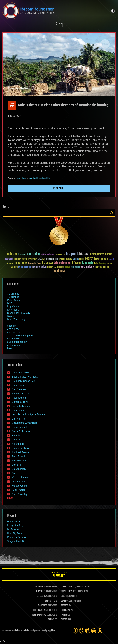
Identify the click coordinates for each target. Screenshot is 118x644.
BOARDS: (64, 601)
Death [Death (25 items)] (44, 259)
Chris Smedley (20, 494)
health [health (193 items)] (89, 259)
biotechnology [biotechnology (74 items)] (97, 254)
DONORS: (49, 601)
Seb (14, 473)
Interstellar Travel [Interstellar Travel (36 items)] (35, 263)
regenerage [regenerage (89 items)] (25, 267)
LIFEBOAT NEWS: (68, 587)
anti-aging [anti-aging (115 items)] (33, 254)
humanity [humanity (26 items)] (112, 259)
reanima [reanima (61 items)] (14, 267)
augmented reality (17, 342)
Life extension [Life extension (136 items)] (63, 263)
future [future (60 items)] (69, 259)
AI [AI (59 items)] (16, 254)
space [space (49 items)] (67, 267)
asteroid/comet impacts (20, 336)
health (36, 178)
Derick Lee (17, 440)
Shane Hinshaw (20, 448)
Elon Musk (13, 310)
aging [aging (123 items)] (11, 254)
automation (14, 345)
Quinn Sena (18, 385)
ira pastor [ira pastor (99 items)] (48, 263)
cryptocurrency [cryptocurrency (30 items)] (32, 259)
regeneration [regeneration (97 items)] (39, 267)
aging (10, 323)
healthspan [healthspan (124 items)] (101, 259)
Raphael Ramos (20, 452)
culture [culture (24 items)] (40, 259)
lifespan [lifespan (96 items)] (77, 263)
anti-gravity (13, 329)
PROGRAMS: (66, 610)
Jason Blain (18, 482)
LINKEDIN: (40, 592)
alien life (12, 326)
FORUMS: (51, 620)
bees (10, 348)
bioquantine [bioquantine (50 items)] (60, 254)
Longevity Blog (15, 525)
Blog (59, 25)
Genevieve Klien (20, 373)
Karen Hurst (18, 410)
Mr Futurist (13, 529)
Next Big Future (16, 533)
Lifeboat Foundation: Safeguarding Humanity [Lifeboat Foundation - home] (51, 11)
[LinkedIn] (88, 631)
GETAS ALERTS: (67, 592)
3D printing (13, 294)
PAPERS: (64, 615)
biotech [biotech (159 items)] (84, 254)
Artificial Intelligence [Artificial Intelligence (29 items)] (47, 254)
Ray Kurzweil (14, 306)
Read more (59, 188)
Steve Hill (17, 465)
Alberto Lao (18, 444)
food (30, 178)
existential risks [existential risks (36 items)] (52, 259)
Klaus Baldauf (20, 427)
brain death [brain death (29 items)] (17, 259)
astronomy (13, 339)
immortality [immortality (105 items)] (21, 263)
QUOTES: (64, 620)
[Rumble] (100, 631)
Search (112, 213)
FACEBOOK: (39, 587)
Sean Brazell (19, 456)
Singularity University (19, 313)
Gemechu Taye (20, 402)
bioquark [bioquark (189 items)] (72, 254)
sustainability (45, 178)
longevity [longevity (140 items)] (88, 263)
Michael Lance (20, 477)
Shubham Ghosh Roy (23, 381)
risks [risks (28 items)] (55, 267)
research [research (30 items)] (50, 267)
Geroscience (14, 522)
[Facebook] (75, 631)
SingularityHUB (15, 541)
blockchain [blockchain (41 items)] (9, 259)
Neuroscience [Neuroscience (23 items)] (103, 263)
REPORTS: (65, 606)
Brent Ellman (21, 178)
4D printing (13, 297)
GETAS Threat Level (59, 575)
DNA (10, 303)
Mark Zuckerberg (16, 319)
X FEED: (40, 596)
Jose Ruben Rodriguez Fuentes (29, 414)
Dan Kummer (19, 419)
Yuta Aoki (17, 435)
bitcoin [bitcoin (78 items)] (109, 254)
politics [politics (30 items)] (110, 263)
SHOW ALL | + (12, 498)
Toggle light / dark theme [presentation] (113, 11)
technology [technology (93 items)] (88, 267)
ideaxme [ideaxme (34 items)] (10, 263)
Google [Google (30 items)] (81, 259)
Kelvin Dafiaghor (21, 406)
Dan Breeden (19, 389)
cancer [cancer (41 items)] (24, 259)
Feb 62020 (12, 105)
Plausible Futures (17, 537)
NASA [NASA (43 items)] (96, 263)
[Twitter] (82, 631)
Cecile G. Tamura (21, 431)
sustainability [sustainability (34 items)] (76, 267)
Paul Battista (19, 398)
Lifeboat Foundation (22, 631)
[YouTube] (94, 631)
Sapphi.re (51, 631)
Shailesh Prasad (21, 394)
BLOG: (63, 596)
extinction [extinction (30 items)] (62, 259)
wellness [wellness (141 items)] (60, 271)
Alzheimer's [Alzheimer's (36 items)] (22, 254)
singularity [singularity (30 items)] (61, 267)
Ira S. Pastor (18, 490)
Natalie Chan (19, 461)
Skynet (11, 316)
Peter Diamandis (16, 300)
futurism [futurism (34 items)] (76, 259)
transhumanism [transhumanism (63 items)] (102, 267)
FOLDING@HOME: (40, 610)
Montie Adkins (20, 486)
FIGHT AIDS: (43, 606)
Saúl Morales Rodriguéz (25, 377)
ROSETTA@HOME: (39, 615)
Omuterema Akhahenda (25, 423)
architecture (14, 332)
